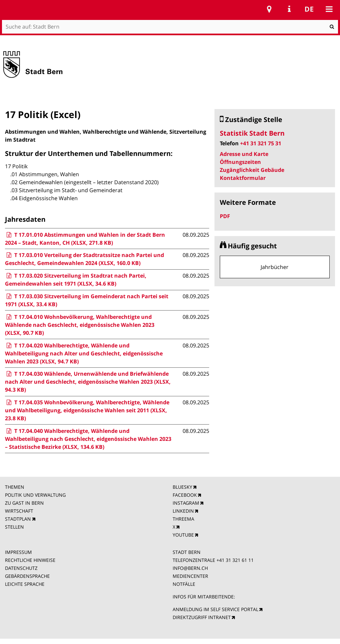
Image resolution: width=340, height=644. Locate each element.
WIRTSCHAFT (19, 511)
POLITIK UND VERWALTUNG (35, 495)
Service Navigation (289, 9)
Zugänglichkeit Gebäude (252, 170)
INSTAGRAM (186, 503)
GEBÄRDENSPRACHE (27, 576)
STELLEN (14, 527)
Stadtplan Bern (269, 9)
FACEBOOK (185, 495)
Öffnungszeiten (240, 162)
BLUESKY (182, 487)
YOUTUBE (183, 535)
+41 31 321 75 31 (261, 143)
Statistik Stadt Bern (252, 133)
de (309, 9)
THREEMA (183, 519)
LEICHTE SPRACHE (25, 584)
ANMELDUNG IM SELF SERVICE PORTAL (215, 609)
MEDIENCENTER (190, 576)
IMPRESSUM (18, 552)
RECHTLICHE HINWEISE (30, 560)
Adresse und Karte (244, 154)
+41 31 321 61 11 (235, 560)
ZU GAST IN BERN (24, 503)
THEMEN (15, 487)
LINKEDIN (183, 511)
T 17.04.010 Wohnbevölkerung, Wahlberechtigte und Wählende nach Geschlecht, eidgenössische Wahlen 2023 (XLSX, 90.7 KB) (80, 325)
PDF (225, 216)
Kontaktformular (243, 178)
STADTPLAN (18, 519)
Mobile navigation (329, 9)
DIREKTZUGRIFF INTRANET (202, 617)
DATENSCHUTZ (21, 568)
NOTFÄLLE (184, 584)
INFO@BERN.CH (190, 568)
